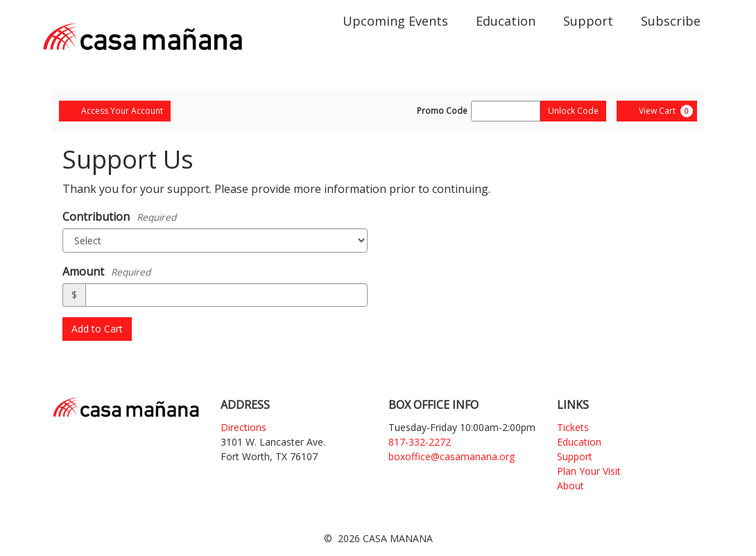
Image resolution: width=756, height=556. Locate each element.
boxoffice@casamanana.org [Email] (452, 456)
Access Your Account (115, 111)
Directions (243, 427)
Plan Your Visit (589, 471)
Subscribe (671, 21)
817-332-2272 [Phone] (420, 442)
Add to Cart (97, 329)
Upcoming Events (395, 21)
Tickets (573, 427)
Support (588, 21)
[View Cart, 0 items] (657, 111)
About (570, 486)
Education (506, 21)
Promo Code (442, 111)
